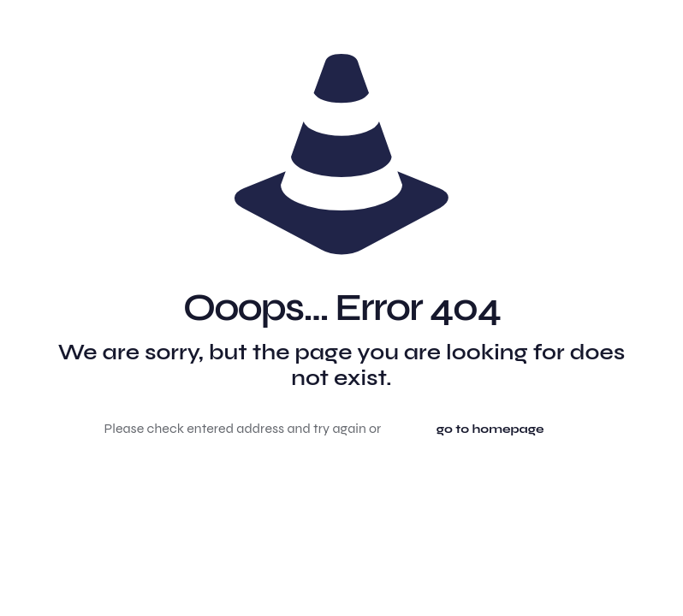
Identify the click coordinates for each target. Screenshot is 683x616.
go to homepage (490, 429)
